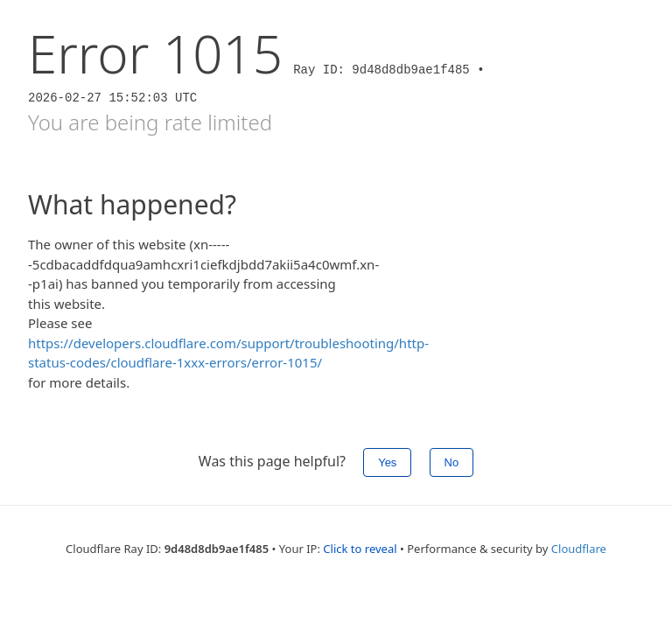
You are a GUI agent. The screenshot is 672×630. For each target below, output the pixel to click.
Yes (387, 462)
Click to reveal (360, 549)
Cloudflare (579, 549)
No (452, 462)
